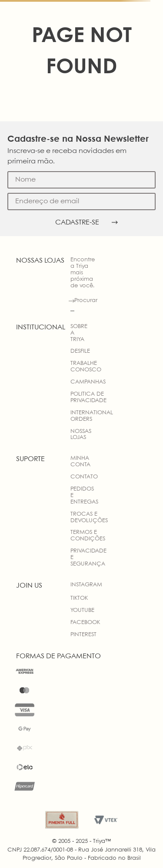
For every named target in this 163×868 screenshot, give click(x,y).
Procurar (86, 301)
